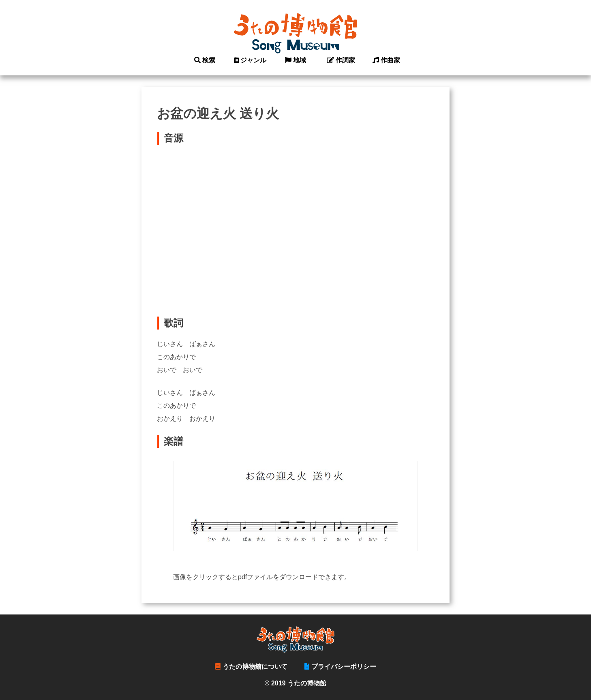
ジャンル (250, 60)
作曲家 (387, 60)
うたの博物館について (251, 667)
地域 (296, 60)
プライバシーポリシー (340, 667)
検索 (205, 60)
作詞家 (341, 60)
